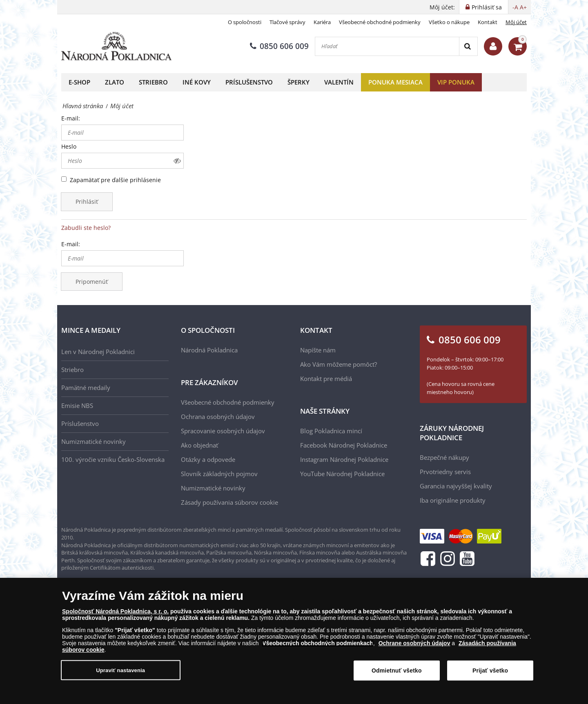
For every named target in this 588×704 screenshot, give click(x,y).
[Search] (468, 46)
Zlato (115, 82)
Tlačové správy (287, 22)
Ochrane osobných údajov (414, 647)
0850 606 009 (279, 46)
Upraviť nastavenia (120, 674)
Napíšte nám (318, 350)
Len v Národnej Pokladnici (98, 352)
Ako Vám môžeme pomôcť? (339, 364)
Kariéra (322, 22)
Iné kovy (197, 82)
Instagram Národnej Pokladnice (344, 459)
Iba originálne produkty (453, 500)
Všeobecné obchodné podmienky (380, 22)
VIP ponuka (456, 82)
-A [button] (515, 7)
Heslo (69, 146)
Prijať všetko (490, 674)
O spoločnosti (245, 22)
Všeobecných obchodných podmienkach (318, 647)
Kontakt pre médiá (326, 379)
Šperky (298, 82)
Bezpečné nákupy (444, 457)
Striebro (153, 82)
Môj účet (516, 22)
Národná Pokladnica (209, 350)
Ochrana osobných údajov (218, 417)
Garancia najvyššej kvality (456, 486)
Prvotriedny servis (445, 472)
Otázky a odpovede (208, 459)
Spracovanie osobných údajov (223, 431)
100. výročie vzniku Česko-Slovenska (113, 459)
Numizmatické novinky (94, 441)
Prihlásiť (87, 202)
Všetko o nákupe (449, 22)
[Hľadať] (387, 46)
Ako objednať (199, 445)
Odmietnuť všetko (397, 674)
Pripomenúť (92, 282)
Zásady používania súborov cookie (229, 502)
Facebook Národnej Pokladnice (344, 445)
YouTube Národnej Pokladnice (342, 474)
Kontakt (488, 22)
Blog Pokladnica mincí (331, 431)
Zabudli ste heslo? (86, 228)
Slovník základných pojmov (219, 474)
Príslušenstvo (249, 82)
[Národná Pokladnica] (116, 46)
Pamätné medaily (86, 388)
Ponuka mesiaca (395, 82)
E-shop (79, 82)
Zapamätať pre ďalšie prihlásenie (115, 180)
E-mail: (71, 118)
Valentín (339, 82)
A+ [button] (523, 7)
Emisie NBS (77, 405)
